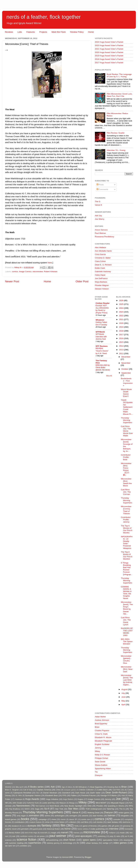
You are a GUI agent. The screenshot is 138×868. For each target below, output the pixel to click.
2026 (121, 300)
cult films (85, 822)
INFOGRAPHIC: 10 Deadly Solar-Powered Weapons (127, 542)
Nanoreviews (23, 806)
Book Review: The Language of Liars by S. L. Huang (119, 75)
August (125, 689)
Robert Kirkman (51, 271)
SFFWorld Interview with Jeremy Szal (101, 337)
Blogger (88, 857)
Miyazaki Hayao (118, 803)
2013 (121, 350)
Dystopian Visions (33, 795)
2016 (121, 338)
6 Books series (36, 787)
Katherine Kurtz (33, 803)
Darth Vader (95, 793)
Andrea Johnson (102, 720)
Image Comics (25, 271)
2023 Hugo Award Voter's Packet (109, 45)
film (63, 825)
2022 (121, 316)
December (126, 357)
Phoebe (100, 806)
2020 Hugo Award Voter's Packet (109, 52)
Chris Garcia (100, 254)
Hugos (80, 799)
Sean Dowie (100, 762)
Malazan (63, 803)
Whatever (100, 320)
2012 (121, 353)
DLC (38, 793)
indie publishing (98, 829)
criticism (73, 822)
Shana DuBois (101, 765)
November (126, 363)
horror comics (83, 829)
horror (68, 829)
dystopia (32, 826)
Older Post (82, 281)
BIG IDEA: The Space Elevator (127, 641)
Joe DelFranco (101, 278)
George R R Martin (109, 795)
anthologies (60, 816)
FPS (64, 795)
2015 (121, 342)
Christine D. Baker (103, 258)
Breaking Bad (113, 787)
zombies (24, 846)
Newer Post (12, 281)
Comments (102, 189)
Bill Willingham (81, 787)
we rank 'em (10, 846)
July (123, 693)
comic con (86, 819)
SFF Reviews (102, 346)
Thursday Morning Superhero (126, 420)
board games (11, 819)
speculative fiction (111, 840)
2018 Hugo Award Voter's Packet (109, 59)
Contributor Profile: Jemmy (126, 520)
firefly (77, 826)
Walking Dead (93, 813)
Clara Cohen (100, 261)
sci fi (127, 836)
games (104, 826)
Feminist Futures (88, 795)
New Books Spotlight (73, 806)
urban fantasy (92, 843)
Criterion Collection (86, 790)
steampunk (128, 840)
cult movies (98, 822)
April (124, 705)
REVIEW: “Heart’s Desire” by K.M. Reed (102, 351)
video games (120, 843)
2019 (121, 327)
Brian (97, 727)
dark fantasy (113, 822)
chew (54, 819)
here (50, 263)
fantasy (47, 825)
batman (112, 815)
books (25, 819)
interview (114, 829)
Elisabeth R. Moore (103, 737)
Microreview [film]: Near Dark (127, 669)
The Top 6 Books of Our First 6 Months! (127, 556)
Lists (20, 32)
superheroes (35, 843)
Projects (43, 32)
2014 (121, 346)
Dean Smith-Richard (116, 793)
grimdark (25, 829)
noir (14, 836)
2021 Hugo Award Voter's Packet (109, 49)
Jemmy (98, 748)
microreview (38, 271)
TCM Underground (94, 809)
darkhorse (126, 822)
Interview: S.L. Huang (116, 150)
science (8, 840)
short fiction (69, 840)
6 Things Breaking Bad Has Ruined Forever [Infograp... (127, 569)
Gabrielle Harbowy (103, 271)
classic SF (73, 819)
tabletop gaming (53, 843)
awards (85, 816)
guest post (38, 829)
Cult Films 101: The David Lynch (126, 621)
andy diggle (21, 816)
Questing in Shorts (116, 806)
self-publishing (52, 840)
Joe (118, 799)
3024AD (8, 787)
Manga (72, 803)
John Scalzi (17, 803)
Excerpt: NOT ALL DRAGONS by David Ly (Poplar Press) (102, 309)
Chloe (58, 790)
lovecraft (44, 833)
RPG (131, 806)
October (125, 369)
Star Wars (73, 809)
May (124, 701)
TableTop (110, 809)
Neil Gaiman (40, 806)
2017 (121, 335)
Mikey (97, 751)
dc (6, 826)
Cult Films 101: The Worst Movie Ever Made (127, 431)
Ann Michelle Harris (103, 251)
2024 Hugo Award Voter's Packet (109, 42)
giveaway (127, 826)
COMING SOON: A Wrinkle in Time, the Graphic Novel (126, 593)
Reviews (9, 32)
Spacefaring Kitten (103, 769)
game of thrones (90, 826)
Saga (37, 809)
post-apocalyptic (84, 836)
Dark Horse (80, 793)
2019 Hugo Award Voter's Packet (109, 56)
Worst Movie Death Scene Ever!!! (126, 393)
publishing (102, 836)
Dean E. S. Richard (103, 265)
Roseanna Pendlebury (105, 237)
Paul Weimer (100, 233)
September (126, 373)
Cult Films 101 (118, 790)
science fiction (27, 840)
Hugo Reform (68, 799)
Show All (109, 376)
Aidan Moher (100, 717)
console (117, 819)
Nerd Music (55, 806)
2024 (121, 308)
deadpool (15, 826)
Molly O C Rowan (102, 755)
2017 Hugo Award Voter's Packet (109, 63)
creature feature (35, 822)
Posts (100, 185)
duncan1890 (67, 857)
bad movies (98, 816)
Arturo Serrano (101, 230)
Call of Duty (28, 790)
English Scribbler (102, 744)
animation (34, 815)
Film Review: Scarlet (116, 133)
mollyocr (112, 833)
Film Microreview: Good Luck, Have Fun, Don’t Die (119, 95)
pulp (111, 836)
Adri (53, 787)
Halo (123, 796)
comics (15, 271)
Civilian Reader (103, 303)
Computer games (70, 790)
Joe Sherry (100, 219)
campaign (43, 819)
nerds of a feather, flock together (44, 17)
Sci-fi (47, 809)
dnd (23, 826)
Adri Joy (98, 216)
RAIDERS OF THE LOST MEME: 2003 (127, 632)
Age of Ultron (67, 787)
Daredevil (66, 793)
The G (98, 201)
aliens (8, 815)
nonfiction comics (27, 836)
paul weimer (58, 836)
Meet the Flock (59, 32)
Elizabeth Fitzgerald (103, 741)
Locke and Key (48, 803)
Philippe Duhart (101, 758)
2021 (121, 319)
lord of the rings (31, 833)
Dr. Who (19, 796)
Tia (96, 772)
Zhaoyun (99, 775)
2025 (121, 304)
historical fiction (53, 829)
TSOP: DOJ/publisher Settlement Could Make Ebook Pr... (127, 407)
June (124, 697)
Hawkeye (18, 799)
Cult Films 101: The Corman (126, 492)
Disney (8, 795)
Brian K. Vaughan (12, 790)
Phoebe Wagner (102, 285)
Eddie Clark (100, 268)
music (122, 833)
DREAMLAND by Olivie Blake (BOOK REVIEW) (103, 368)
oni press (41, 836)
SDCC (27, 809)
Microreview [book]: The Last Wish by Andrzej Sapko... (127, 680)
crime (47, 822)
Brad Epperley (101, 724)
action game (124, 813)
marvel (64, 832)
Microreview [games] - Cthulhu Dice (126, 660)
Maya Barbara (101, 282)
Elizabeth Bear (51, 795)
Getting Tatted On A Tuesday (101, 323)
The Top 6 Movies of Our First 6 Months (127, 529)
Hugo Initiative (52, 799)
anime (47, 816)
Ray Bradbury (15, 809)
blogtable (125, 816)
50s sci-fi (20, 787)
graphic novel (11, 829)
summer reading (16, 843)
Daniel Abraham (50, 793)
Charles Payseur (102, 730)
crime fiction (59, 822)
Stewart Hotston (102, 289)
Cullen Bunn (102, 790)
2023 (121, 312)
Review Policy (77, 32)
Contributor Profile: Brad (126, 457)
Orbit (89, 806)
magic (54, 833)
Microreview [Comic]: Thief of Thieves (126, 510)
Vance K (98, 205)
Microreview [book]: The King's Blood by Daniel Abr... (127, 608)
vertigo (106, 843)
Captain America (44, 790)
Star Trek (59, 809)
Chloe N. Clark (101, 734)
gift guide (115, 826)
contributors (19, 822)
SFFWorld (100, 332)
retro (118, 836)
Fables (74, 795)
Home (91, 32)
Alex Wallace (100, 247)
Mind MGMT (101, 803)
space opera (89, 840)
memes (76, 833)
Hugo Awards (32, 799)
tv (78, 843)
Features (31, 32)
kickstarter (129, 829)
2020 (121, 323)
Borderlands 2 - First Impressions (127, 382)
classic (63, 819)
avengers (73, 816)
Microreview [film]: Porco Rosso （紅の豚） (126, 469)
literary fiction (14, 833)
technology (67, 843)
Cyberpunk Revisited (22, 793)
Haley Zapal (100, 275)
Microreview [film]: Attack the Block (126, 482)
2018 (121, 331)
